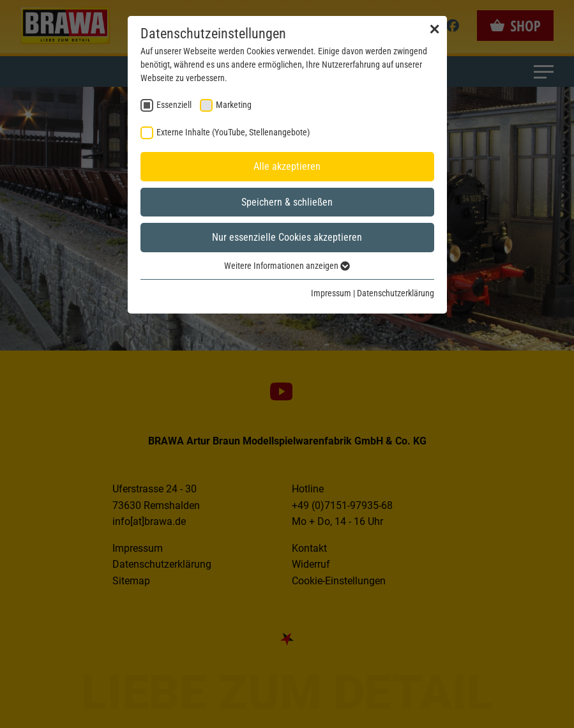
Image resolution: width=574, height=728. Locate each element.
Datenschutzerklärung (396, 293)
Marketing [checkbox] (234, 105)
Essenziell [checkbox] (174, 105)
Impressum (331, 293)
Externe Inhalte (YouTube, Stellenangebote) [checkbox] (233, 132)
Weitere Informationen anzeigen (287, 266)
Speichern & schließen (287, 202)
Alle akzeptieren (287, 166)
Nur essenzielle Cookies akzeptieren (287, 237)
